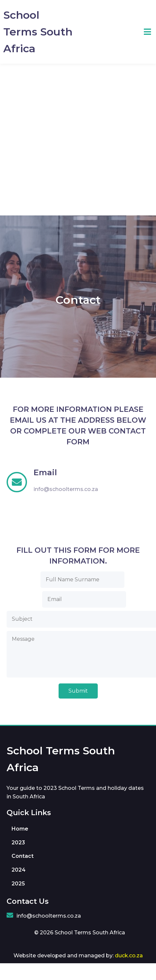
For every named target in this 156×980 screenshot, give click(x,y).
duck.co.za (129, 956)
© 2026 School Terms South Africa (80, 933)
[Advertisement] (73, 140)
